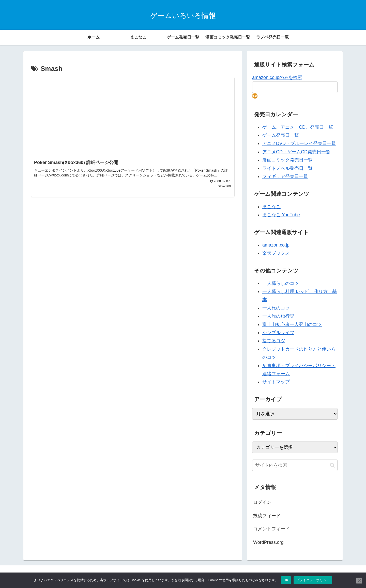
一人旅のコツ (276, 308)
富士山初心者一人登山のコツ (292, 324)
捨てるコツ (274, 341)
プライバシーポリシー (313, 580)
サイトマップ (276, 382)
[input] (295, 465)
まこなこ (271, 207)
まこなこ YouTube (281, 215)
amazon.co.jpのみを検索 (277, 77)
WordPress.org (268, 542)
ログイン (262, 502)
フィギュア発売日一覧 (285, 176)
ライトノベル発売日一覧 (287, 168)
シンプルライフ (278, 333)
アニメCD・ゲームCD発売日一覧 (296, 152)
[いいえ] (359, 581)
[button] (332, 465)
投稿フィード (267, 516)
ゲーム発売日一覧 (281, 135)
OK (286, 580)
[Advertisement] (133, 121)
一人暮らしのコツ (281, 283)
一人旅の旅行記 (278, 316)
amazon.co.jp (276, 245)
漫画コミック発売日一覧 (287, 160)
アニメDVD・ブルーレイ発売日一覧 (299, 143)
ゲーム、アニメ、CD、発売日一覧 (298, 127)
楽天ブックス (276, 253)
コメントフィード (271, 529)
